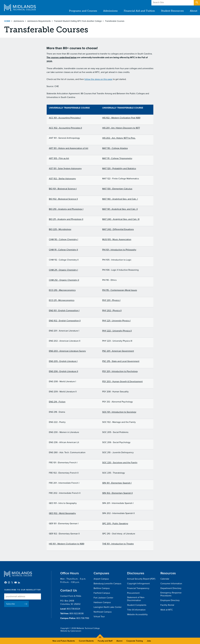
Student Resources (172, 11)
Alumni (119, 641)
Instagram (9, 582)
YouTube (16, 582)
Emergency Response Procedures (171, 594)
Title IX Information (136, 610)
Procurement (133, 593)
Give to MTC (170, 3)
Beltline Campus (102, 588)
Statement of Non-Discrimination (136, 599)
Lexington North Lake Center (108, 607)
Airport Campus (101, 579)
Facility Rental (167, 605)
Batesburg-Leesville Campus (107, 584)
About (194, 11)
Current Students (86, 641)
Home (7, 21)
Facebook (6, 582)
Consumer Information (171, 584)
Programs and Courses (83, 11)
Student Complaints (137, 605)
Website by (71, 631)
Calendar (165, 579)
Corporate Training (135, 641)
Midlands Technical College (20, 8)
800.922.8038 (76, 614)
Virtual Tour (99, 617)
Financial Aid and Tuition (139, 11)
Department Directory (171, 588)
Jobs (149, 641)
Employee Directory (170, 600)
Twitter (12, 582)
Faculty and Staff (105, 641)
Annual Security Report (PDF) (141, 579)
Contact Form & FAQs (71, 596)
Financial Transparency (138, 588)
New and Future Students (64, 641)
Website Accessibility (137, 614)
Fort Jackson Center (103, 598)
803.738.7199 (83, 618)
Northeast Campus (103, 612)
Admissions (110, 11)
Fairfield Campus (102, 593)
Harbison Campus (102, 602)
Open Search (197, 3)
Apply (187, 3)
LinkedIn (19, 582)
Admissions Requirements (39, 21)
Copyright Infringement (138, 584)
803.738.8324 (73, 609)
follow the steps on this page (98, 79)
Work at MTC (167, 610)
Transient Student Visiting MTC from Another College (78, 21)
